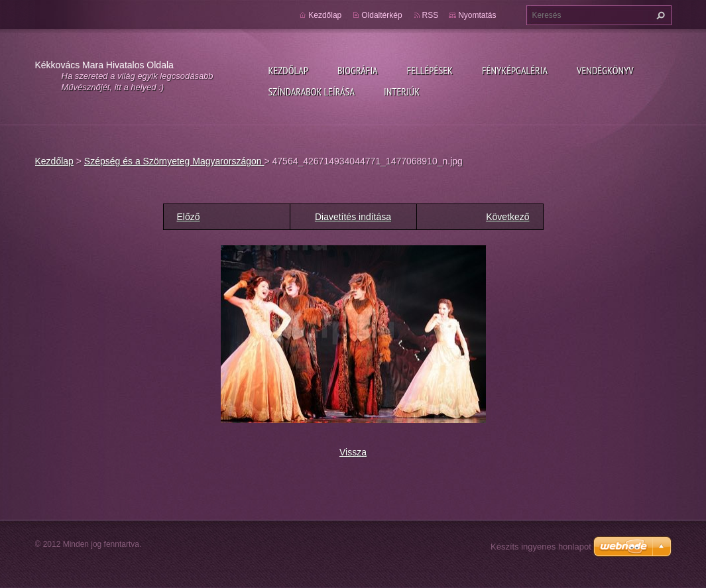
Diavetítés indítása (353, 217)
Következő (507, 217)
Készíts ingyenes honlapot (541, 547)
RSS (431, 15)
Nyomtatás (477, 15)
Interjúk (402, 91)
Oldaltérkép (382, 15)
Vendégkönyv (605, 70)
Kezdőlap (288, 70)
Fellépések (430, 70)
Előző (189, 217)
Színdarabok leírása (312, 91)
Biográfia (358, 70)
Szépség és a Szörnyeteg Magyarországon (174, 161)
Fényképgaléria (515, 70)
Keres (659, 15)
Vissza (353, 452)
